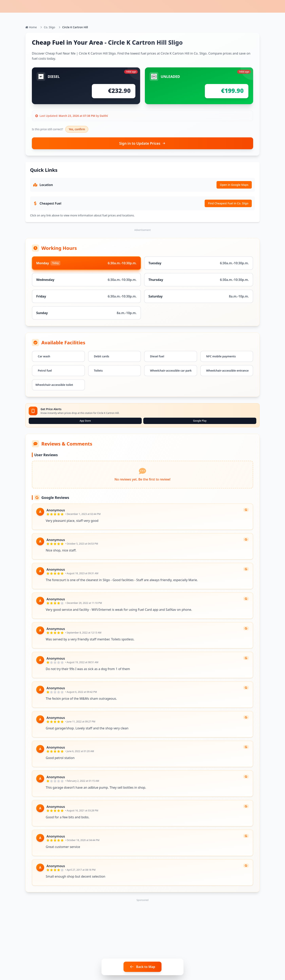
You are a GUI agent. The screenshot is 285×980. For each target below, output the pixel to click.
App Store (85, 421)
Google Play (200, 421)
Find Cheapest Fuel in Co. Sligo (228, 203)
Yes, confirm (77, 129)
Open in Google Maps (234, 185)
